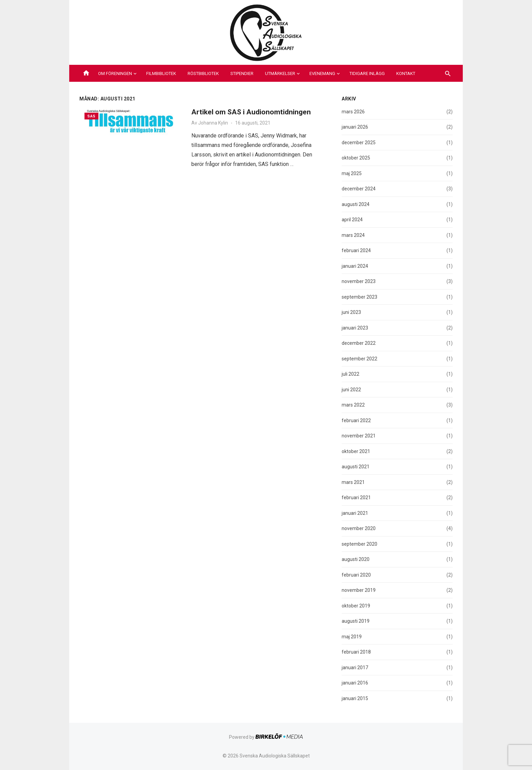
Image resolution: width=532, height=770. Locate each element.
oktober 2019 (356, 606)
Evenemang (322, 73)
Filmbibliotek (161, 73)
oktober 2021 (356, 451)
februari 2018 (356, 652)
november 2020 (359, 528)
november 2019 (359, 590)
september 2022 (359, 359)
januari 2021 (355, 513)
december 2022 (359, 343)
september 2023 (359, 297)
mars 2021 (353, 482)
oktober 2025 (356, 158)
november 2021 (359, 436)
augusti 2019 (356, 621)
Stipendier (242, 73)
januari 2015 (355, 698)
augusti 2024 (356, 204)
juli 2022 (350, 374)
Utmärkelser (280, 73)
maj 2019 (352, 637)
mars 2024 (353, 235)
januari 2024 (355, 266)
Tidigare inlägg (367, 73)
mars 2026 (353, 112)
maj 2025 (352, 173)
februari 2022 (356, 420)
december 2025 (359, 143)
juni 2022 (351, 390)
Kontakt (406, 73)
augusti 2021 (356, 467)
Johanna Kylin (213, 123)
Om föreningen (115, 73)
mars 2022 (353, 405)
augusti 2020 (356, 559)
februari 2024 (356, 250)
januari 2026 (355, 127)
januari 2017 (355, 668)
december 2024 (359, 189)
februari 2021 (356, 497)
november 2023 (359, 281)
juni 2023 (351, 312)
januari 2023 (355, 328)
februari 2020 (356, 575)
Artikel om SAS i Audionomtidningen (251, 112)
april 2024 (352, 220)
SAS (91, 116)
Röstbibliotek (203, 73)
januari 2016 (355, 683)
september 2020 (359, 544)
